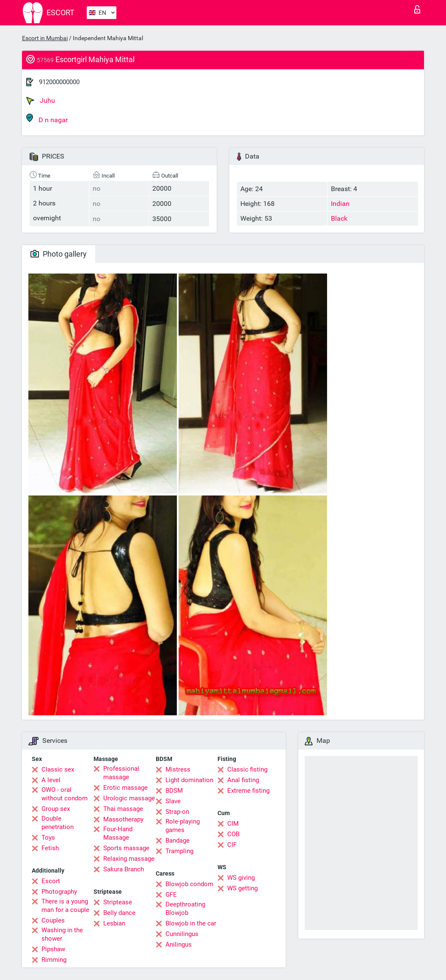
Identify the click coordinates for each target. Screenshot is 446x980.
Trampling (179, 851)
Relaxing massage (129, 859)
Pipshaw (53, 949)
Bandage (178, 840)
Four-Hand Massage (118, 833)
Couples (53, 920)
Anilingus (179, 944)
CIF (232, 845)
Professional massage (121, 773)
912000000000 (59, 82)
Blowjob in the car (191, 923)
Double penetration (58, 823)
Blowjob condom (189, 884)
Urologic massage (129, 798)
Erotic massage (125, 788)
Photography (59, 892)
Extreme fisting (248, 791)
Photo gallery (59, 254)
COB (233, 834)
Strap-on (177, 812)
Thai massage (123, 809)
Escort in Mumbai (45, 38)
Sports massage (126, 848)
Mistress (178, 769)
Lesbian (114, 923)
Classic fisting (247, 769)
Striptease (118, 902)
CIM (233, 824)
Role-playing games (183, 826)
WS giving (241, 878)
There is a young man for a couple (65, 906)
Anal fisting (243, 780)
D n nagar (47, 119)
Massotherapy (123, 819)
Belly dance (119, 913)
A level (51, 780)
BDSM (174, 791)
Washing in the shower (62, 934)
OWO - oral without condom (65, 794)
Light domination (189, 780)
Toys (48, 838)
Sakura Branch (124, 869)
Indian (340, 204)
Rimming (54, 960)
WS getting (242, 888)
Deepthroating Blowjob (185, 909)
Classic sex (58, 769)
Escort (51, 881)
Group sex (56, 809)
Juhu (41, 101)
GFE (171, 895)
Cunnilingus (182, 934)
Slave (173, 801)
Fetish (50, 848)
